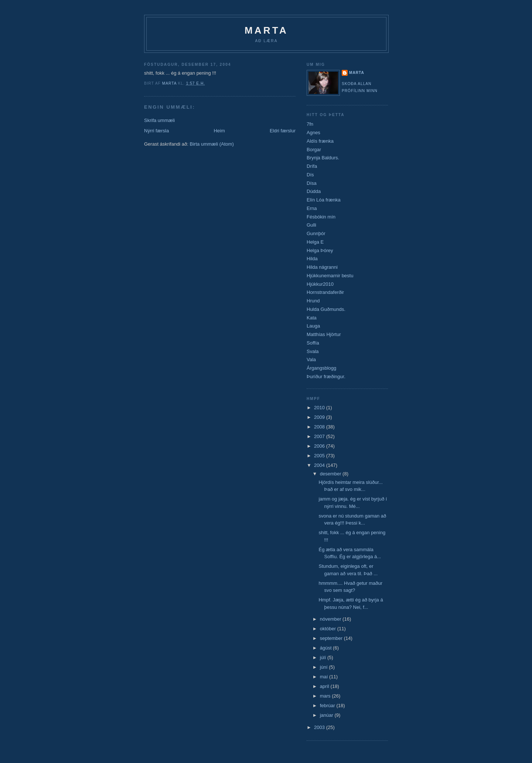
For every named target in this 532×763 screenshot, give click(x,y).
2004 (320, 465)
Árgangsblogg (321, 368)
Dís (310, 175)
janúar (327, 715)
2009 (320, 417)
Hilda (312, 259)
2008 (320, 427)
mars (326, 696)
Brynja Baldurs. (323, 158)
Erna (312, 208)
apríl (325, 686)
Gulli (311, 225)
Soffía (313, 343)
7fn (310, 124)
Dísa (312, 183)
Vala (311, 360)
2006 (320, 446)
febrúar (328, 706)
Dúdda (314, 191)
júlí (324, 657)
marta (357, 73)
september (332, 638)
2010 (320, 408)
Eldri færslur (283, 131)
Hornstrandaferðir (325, 292)
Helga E (315, 242)
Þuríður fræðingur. (326, 377)
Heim (219, 131)
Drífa (312, 166)
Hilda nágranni (322, 267)
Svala (313, 351)
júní (325, 667)
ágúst (326, 648)
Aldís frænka (320, 141)
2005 (320, 456)
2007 (320, 436)
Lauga (313, 326)
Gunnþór (316, 233)
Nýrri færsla (156, 131)
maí (325, 677)
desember (331, 474)
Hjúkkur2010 (320, 284)
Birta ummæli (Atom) (212, 144)
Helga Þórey (320, 250)
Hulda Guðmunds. (326, 309)
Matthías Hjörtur (324, 334)
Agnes (313, 133)
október (329, 629)
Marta (266, 30)
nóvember (331, 619)
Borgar (314, 150)
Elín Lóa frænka (324, 200)
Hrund (313, 301)
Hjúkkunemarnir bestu (330, 276)
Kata (312, 318)
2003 (320, 727)
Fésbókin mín (321, 217)
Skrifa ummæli (159, 120)
